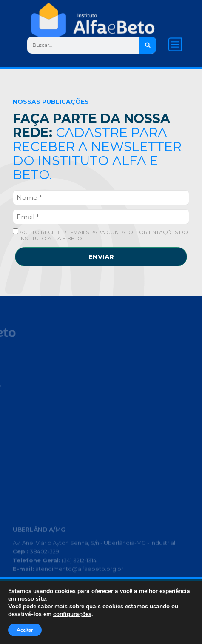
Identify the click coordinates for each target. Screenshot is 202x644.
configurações (72, 614)
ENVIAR (101, 257)
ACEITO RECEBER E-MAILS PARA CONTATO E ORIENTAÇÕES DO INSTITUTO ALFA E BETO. (100, 235)
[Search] (148, 45)
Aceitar (25, 630)
